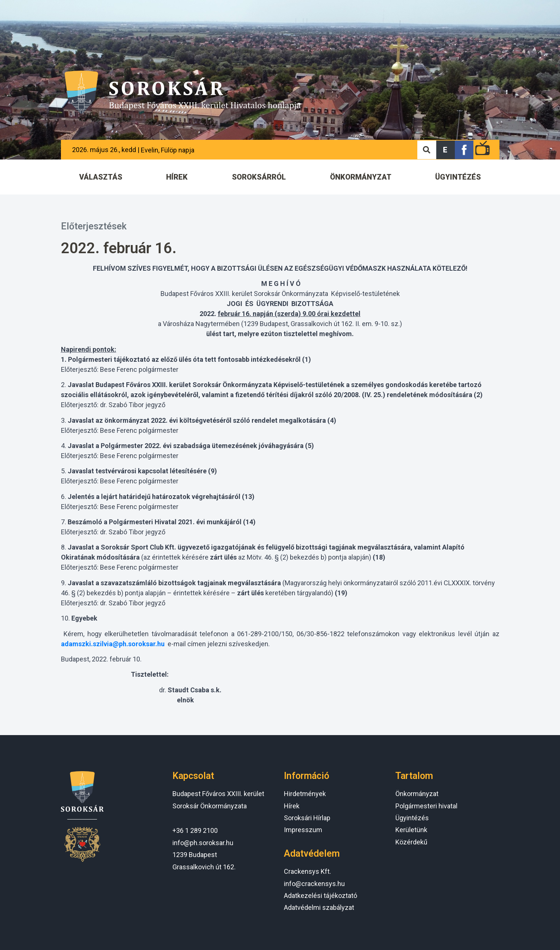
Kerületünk (411, 830)
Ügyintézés (412, 818)
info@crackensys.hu (314, 884)
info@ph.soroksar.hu (203, 843)
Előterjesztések (94, 226)
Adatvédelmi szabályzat (319, 907)
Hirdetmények (305, 794)
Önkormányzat (417, 794)
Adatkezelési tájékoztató (321, 896)
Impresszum (303, 830)
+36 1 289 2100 (195, 830)
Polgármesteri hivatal (426, 806)
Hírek (292, 806)
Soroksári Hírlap (307, 818)
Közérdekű (411, 842)
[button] (446, 150)
